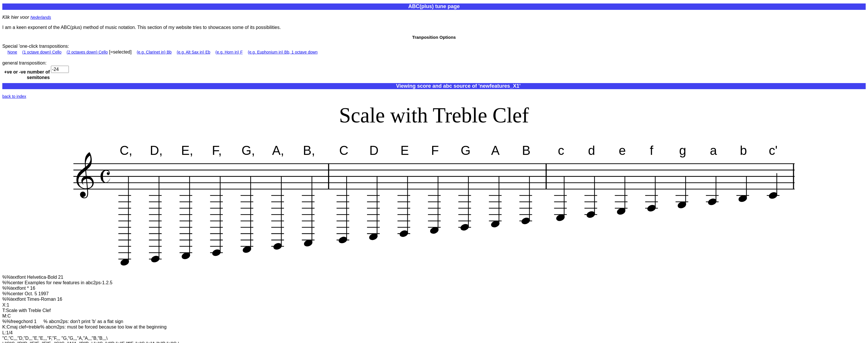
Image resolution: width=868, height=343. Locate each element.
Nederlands (41, 17)
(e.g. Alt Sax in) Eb (193, 52)
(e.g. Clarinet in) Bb (154, 52)
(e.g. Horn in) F (229, 52)
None (12, 52)
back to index (14, 96)
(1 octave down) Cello (42, 52)
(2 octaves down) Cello (87, 52)
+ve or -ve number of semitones (27, 75)
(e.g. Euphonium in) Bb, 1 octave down (283, 52)
